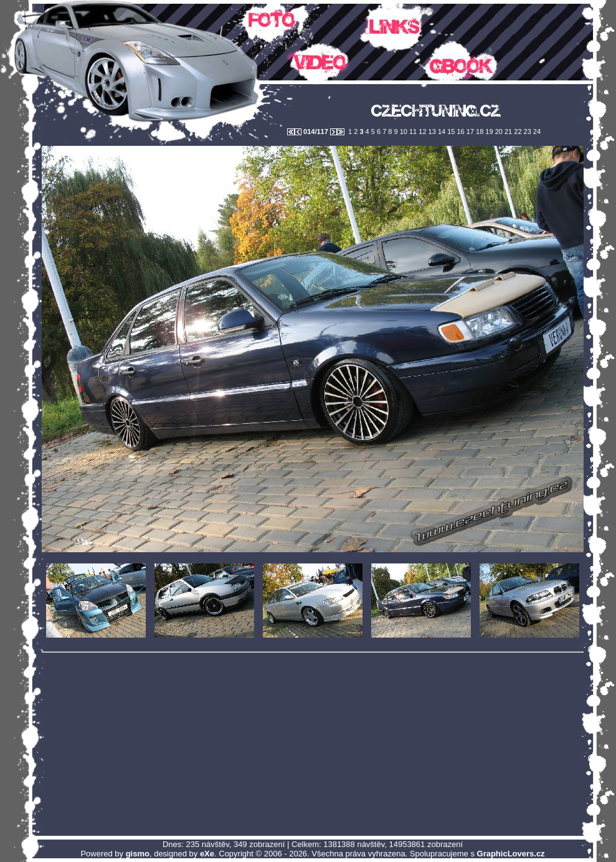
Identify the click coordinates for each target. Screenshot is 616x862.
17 (469, 131)
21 (507, 131)
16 (459, 131)
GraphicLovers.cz (511, 854)
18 (479, 131)
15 (450, 131)
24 (536, 131)
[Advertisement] (313, 744)
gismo (138, 854)
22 (517, 131)
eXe (207, 854)
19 (488, 131)
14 (441, 131)
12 (421, 131)
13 (431, 131)
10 (403, 131)
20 (498, 131)
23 (527, 131)
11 (412, 131)
